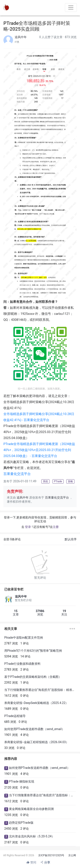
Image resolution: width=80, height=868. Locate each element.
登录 (28, 527)
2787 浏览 (11, 643)
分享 (45, 862)
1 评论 (25, 643)
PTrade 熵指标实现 (22, 782)
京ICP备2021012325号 (51, 855)
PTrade (39, 450)
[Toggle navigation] (71, 7)
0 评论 (25, 696)
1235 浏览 (11, 815)
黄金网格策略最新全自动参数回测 (31, 809)
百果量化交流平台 (57, 498)
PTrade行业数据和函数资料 (22, 664)
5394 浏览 (11, 657)
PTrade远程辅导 (15, 716)
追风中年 (21, 37)
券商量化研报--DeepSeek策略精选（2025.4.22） (36, 703)
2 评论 (25, 670)
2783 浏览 (11, 670)
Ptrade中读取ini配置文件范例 (24, 638)
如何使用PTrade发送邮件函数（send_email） (34, 729)
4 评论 (25, 735)
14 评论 (26, 657)
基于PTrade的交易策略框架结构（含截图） (33, 677)
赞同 (31, 862)
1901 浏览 (11, 735)
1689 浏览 (11, 709)
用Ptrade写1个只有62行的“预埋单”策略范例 (33, 651)
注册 (56, 527)
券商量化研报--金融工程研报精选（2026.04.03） (36, 742)
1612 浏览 (11, 696)
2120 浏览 (11, 788)
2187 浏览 (11, 842)
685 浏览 (10, 722)
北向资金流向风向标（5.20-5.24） (32, 836)
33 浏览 (9, 748)
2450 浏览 (11, 829)
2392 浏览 (11, 683)
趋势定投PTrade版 (21, 823)
